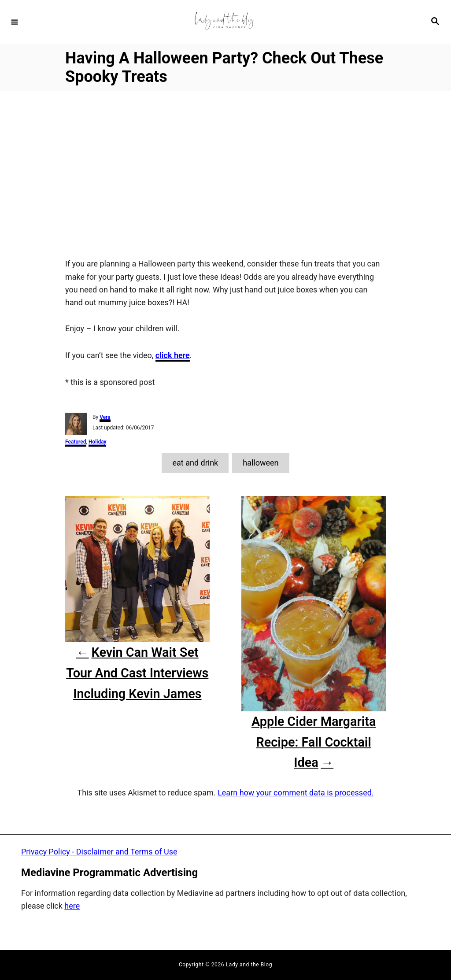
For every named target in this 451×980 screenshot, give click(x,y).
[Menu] (15, 22)
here (72, 906)
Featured (76, 442)
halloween (261, 463)
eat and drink (195, 463)
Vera (105, 417)
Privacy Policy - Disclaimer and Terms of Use (99, 852)
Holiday (98, 442)
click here (173, 355)
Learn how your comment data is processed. (296, 793)
